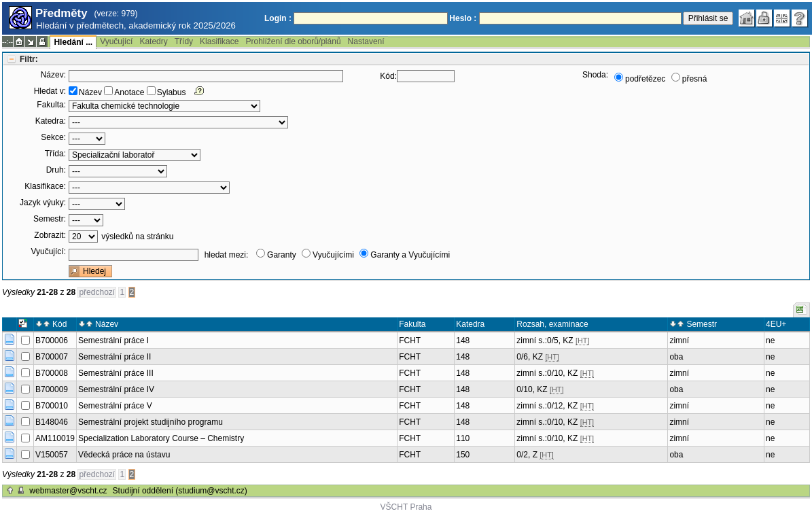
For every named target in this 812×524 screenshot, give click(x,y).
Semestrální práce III (116, 373)
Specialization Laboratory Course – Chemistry (161, 438)
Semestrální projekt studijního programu (151, 422)
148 (463, 340)
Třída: (55, 154)
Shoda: (595, 75)
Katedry (153, 41)
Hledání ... (73, 42)
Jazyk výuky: (43, 203)
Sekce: (53, 137)
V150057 (52, 455)
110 (463, 438)
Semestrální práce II (114, 357)
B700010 (52, 406)
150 (463, 455)
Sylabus (172, 92)
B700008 (52, 373)
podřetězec (645, 79)
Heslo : (463, 18)
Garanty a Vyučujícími (410, 255)
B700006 (52, 340)
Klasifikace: (45, 186)
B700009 (52, 389)
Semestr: (50, 219)
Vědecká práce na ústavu (124, 455)
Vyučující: (48, 251)
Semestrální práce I (113, 340)
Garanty (282, 255)
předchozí (97, 292)
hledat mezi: (227, 255)
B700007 (52, 357)
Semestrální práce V (115, 406)
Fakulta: (51, 105)
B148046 (52, 422)
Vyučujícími (333, 255)
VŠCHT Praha (406, 507)
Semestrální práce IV (116, 389)
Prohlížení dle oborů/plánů (293, 41)
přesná (695, 79)
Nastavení (366, 41)
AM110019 (55, 438)
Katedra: (51, 121)
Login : (278, 18)
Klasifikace (219, 41)
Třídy (184, 41)
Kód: (388, 76)
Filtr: (29, 59)
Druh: (56, 170)
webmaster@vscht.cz (68, 491)
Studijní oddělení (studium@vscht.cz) (180, 491)
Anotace (129, 92)
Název (90, 92)
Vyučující (116, 41)
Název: (53, 75)
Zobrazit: (50, 235)
